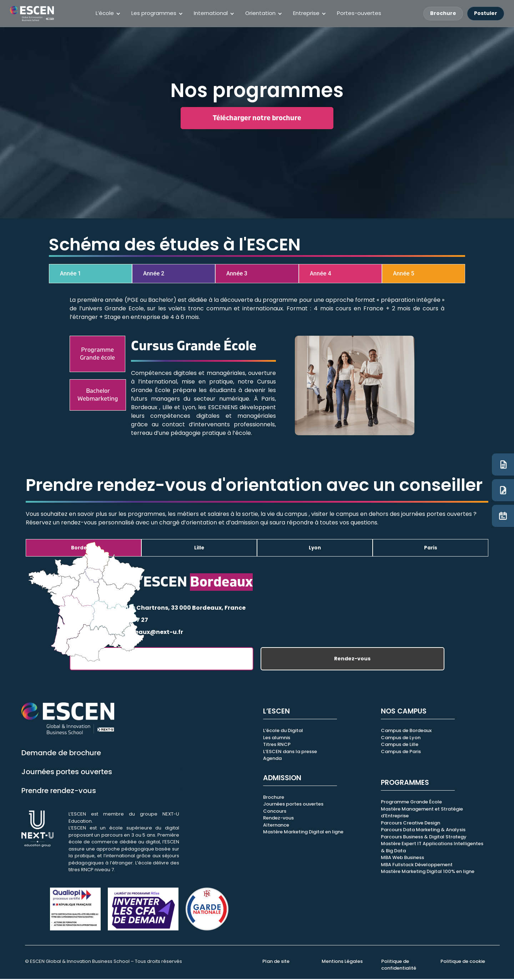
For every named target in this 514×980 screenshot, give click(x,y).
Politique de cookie (463, 962)
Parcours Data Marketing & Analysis (423, 831)
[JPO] (503, 516)
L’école (105, 13)
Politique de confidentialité (399, 966)
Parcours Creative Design (410, 824)
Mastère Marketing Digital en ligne (303, 833)
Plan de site (276, 962)
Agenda (272, 760)
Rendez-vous (352, 660)
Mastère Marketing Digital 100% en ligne (428, 873)
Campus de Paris (401, 753)
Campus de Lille (400, 746)
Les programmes (154, 13)
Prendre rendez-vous (59, 792)
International (211, 13)
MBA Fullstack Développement (417, 866)
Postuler (486, 13)
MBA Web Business (402, 859)
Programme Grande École (411, 803)
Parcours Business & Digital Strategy (424, 838)
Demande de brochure (61, 754)
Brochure (443, 13)
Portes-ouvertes (359, 13)
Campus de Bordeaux (406, 732)
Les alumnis (277, 739)
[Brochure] (503, 464)
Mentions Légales (342, 962)
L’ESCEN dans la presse (290, 753)
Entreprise (306, 13)
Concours (275, 812)
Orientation (260, 13)
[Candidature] (503, 490)
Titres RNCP (277, 746)
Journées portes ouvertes (67, 773)
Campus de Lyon (401, 739)
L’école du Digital (283, 732)
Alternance (276, 826)
